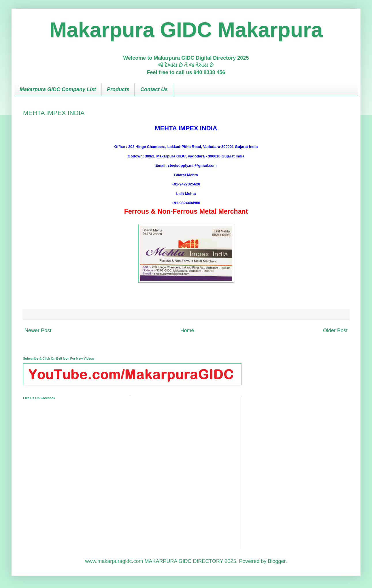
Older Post (335, 330)
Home (187, 330)
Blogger (277, 561)
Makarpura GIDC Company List (58, 89)
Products (118, 89)
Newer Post (38, 330)
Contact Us (154, 89)
